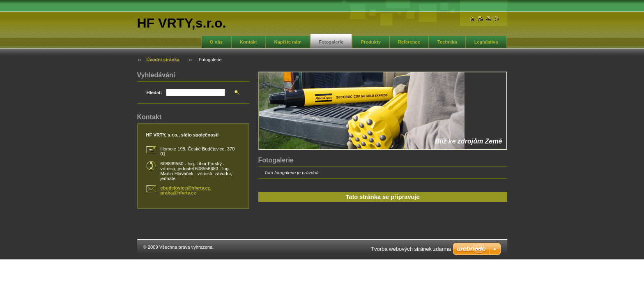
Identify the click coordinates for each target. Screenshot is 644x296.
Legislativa (486, 42)
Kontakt (248, 42)
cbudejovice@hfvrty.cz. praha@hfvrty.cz (186, 190)
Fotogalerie (331, 42)
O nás (216, 42)
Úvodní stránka (163, 60)
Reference (409, 42)
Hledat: (154, 92)
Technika (447, 42)
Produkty (371, 42)
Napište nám (288, 42)
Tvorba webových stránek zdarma (411, 249)
